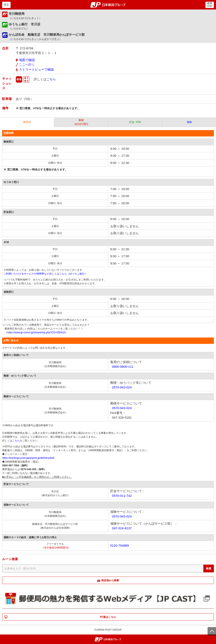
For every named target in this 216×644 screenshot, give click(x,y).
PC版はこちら (108, 617)
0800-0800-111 (123, 367)
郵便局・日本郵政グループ (108, 5)
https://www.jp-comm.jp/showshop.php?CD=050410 (36, 332)
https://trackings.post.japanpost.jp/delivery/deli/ (28, 458)
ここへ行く (27, 65)
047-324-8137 (122, 528)
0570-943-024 (122, 387)
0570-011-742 (122, 496)
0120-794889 (120, 545)
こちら (51, 79)
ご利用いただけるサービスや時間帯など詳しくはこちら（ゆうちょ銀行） (45, 274)
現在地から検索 (110, 580)
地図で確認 (27, 60)
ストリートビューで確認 (36, 69)
